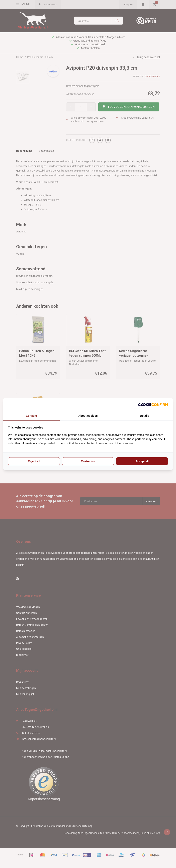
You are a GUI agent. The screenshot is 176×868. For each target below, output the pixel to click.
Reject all (34, 461)
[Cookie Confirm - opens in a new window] (153, 405)
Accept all (142, 461)
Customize (88, 461)
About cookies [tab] (88, 416)
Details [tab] (145, 416)
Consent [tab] (32, 416)
